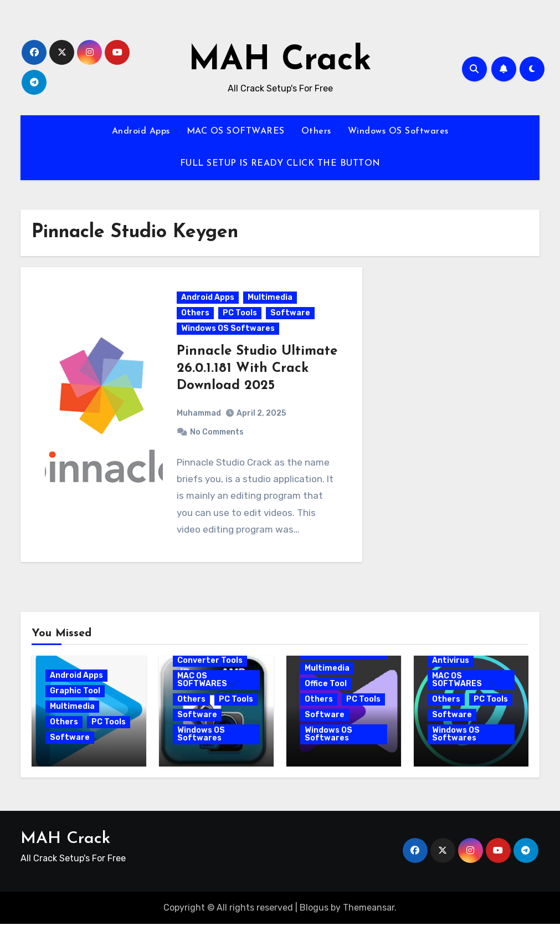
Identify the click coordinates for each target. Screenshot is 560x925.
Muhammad (199, 413)
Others (316, 131)
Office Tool (326, 685)
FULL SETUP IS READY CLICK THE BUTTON (280, 163)
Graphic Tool (75, 692)
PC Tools (240, 313)
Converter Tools (210, 661)
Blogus (314, 909)
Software (291, 313)
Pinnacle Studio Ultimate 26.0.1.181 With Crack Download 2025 (253, 369)
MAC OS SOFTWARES (236, 131)
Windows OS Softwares (398, 131)
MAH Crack (280, 61)
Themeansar (369, 909)
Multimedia (271, 298)
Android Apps (141, 131)
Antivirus (451, 661)
